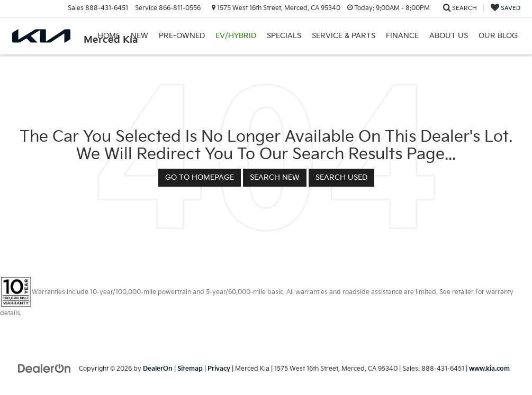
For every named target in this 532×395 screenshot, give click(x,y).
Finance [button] (402, 36)
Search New (275, 177)
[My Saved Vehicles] (506, 8)
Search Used (341, 177)
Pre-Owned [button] (182, 36)
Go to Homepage (200, 177)
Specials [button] (284, 36)
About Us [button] (449, 36)
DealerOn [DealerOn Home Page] (158, 369)
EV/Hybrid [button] (236, 36)
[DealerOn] (44, 368)
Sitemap (190, 369)
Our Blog (498, 36)
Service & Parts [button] (344, 36)
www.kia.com (489, 369)
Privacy (219, 369)
